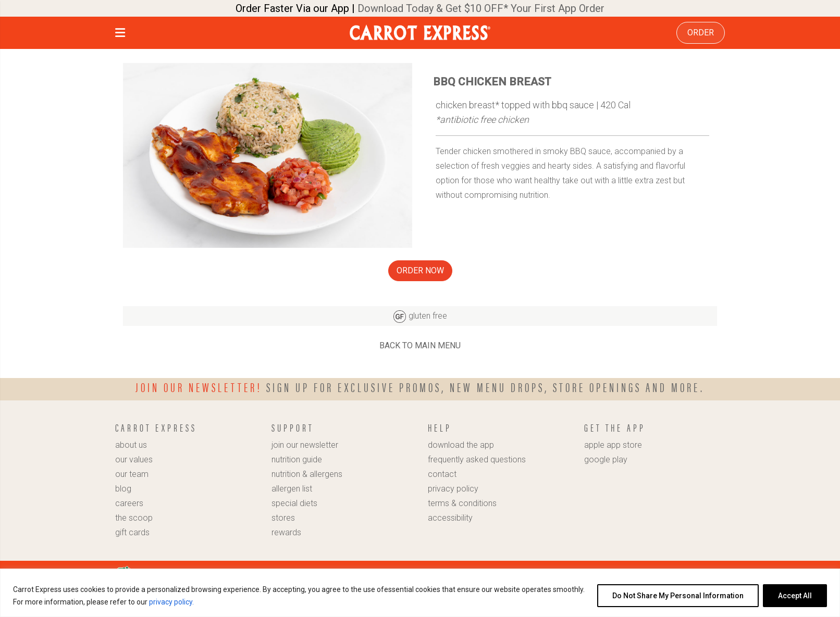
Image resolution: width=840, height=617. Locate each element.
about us (131, 445)
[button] (120, 34)
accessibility (450, 518)
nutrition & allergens (307, 474)
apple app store (613, 445)
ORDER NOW (420, 270)
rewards (286, 532)
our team (132, 474)
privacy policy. (171, 602)
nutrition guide (297, 459)
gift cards (132, 532)
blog (123, 489)
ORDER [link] (701, 33)
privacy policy (453, 489)
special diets (294, 503)
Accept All (795, 596)
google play (606, 459)
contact (442, 474)
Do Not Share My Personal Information (678, 596)
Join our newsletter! (199, 387)
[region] (420, 593)
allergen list (292, 489)
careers (129, 503)
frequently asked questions (477, 459)
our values (134, 459)
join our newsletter (305, 445)
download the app (461, 445)
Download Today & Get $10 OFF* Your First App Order (481, 8)
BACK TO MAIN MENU (420, 345)
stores (283, 518)
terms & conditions (462, 503)
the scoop (134, 518)
